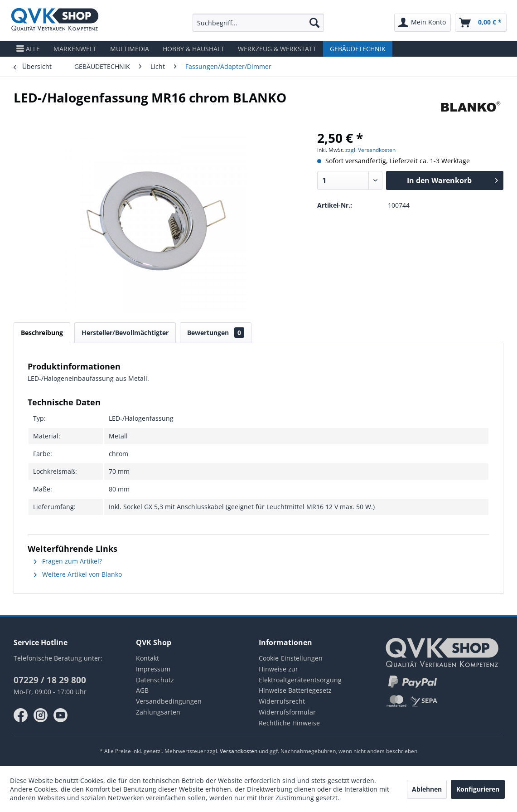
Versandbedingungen (169, 701)
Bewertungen (216, 333)
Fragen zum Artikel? (68, 561)
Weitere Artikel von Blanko (78, 574)
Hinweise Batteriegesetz (295, 690)
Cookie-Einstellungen (291, 658)
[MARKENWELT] (75, 49)
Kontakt (147, 658)
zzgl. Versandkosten (370, 150)
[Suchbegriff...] (258, 23)
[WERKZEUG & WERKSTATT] (277, 49)
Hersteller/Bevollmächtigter (125, 333)
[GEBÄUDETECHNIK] (358, 49)
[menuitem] (258, 23)
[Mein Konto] (423, 23)
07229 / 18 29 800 (50, 680)
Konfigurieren (478, 789)
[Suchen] (314, 23)
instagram (41, 715)
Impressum (153, 669)
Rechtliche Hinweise (289, 723)
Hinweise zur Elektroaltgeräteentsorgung (300, 674)
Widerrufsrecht (282, 701)
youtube (61, 715)
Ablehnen (427, 789)
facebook (21, 715)
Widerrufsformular (287, 712)
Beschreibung (42, 333)
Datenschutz (155, 680)
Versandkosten (239, 751)
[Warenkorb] (481, 23)
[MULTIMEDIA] (130, 49)
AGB (142, 690)
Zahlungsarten (158, 712)
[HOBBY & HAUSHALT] (193, 49)
